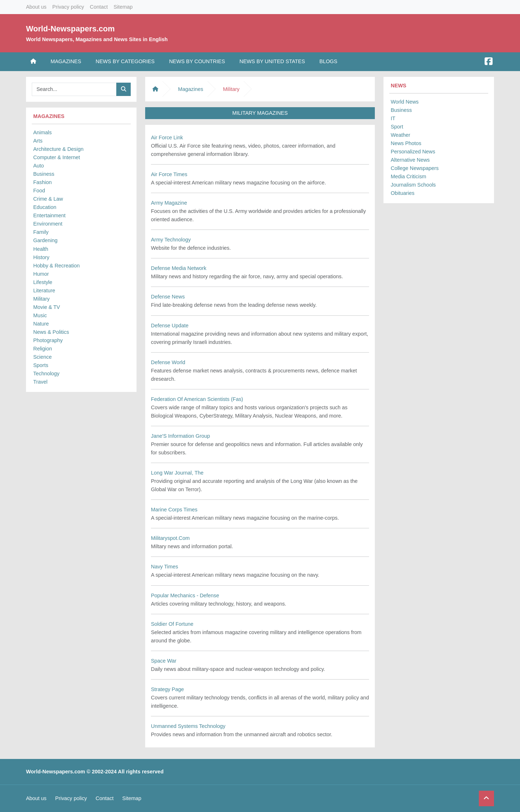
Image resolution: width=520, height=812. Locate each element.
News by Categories (125, 61)
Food (39, 191)
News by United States (272, 61)
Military (42, 299)
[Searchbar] (74, 89)
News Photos (406, 143)
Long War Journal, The (177, 473)
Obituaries (403, 193)
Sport (397, 127)
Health (41, 249)
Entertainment (49, 215)
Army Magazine (169, 203)
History (41, 257)
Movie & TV (47, 307)
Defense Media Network (179, 268)
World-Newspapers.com (70, 29)
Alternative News (410, 160)
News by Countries (197, 61)
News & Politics (51, 332)
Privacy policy (68, 7)
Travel (40, 382)
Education (45, 207)
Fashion (42, 182)
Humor (41, 274)
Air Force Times (169, 174)
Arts (38, 141)
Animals (42, 132)
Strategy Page (167, 689)
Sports (41, 365)
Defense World (168, 362)
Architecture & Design (58, 149)
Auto (39, 166)
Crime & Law (48, 199)
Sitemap (123, 7)
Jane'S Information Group (181, 436)
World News (405, 102)
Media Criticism (408, 176)
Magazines (66, 61)
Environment (48, 224)
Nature (41, 324)
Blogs (329, 61)
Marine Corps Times (174, 510)
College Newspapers (415, 168)
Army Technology (171, 240)
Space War (164, 661)
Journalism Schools (413, 185)
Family (41, 232)
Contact (99, 7)
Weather (400, 135)
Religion (43, 349)
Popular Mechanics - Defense (185, 595)
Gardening (45, 240)
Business (44, 174)
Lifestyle (43, 282)
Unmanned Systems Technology (188, 726)
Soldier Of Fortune (172, 624)
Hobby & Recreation (57, 266)
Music (40, 315)
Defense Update (170, 326)
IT (393, 118)
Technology (46, 374)
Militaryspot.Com (170, 538)
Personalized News (413, 152)
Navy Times (164, 567)
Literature (44, 291)
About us (36, 7)
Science (42, 357)
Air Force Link (167, 137)
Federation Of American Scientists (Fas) (197, 399)
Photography (48, 340)
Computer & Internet (57, 157)
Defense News (168, 297)
